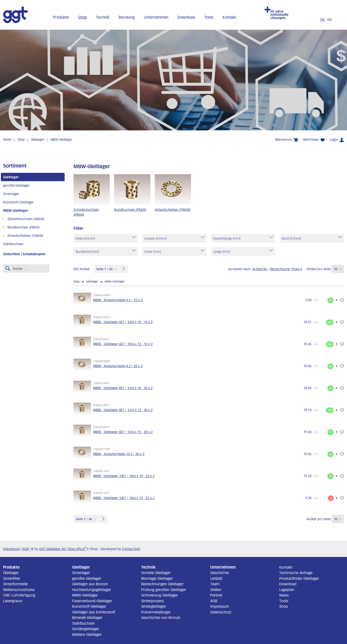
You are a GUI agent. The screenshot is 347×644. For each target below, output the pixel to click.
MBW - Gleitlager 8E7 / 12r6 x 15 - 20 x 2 (123, 432)
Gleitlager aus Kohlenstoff (94, 612)
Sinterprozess (152, 601)
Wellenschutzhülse (19, 589)
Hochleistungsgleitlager (92, 589)
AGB (25, 549)
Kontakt (229, 17)
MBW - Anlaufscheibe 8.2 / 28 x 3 (118, 366)
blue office (77, 549)
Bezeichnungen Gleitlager (162, 584)
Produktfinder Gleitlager (299, 578)
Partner (216, 595)
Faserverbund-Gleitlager (92, 601)
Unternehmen (156, 17)
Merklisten (314, 140)
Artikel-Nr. (260, 269)
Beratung (127, 17)
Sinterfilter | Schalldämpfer (24, 254)
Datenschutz (221, 612)
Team (215, 584)
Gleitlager (38, 140)
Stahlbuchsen (13, 244)
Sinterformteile (15, 584)
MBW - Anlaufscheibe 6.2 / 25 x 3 (118, 300)
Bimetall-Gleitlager (87, 617)
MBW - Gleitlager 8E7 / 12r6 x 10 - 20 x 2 (123, 388)
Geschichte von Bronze (161, 617)
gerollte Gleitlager (16, 185)
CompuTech (131, 549)
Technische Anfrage (296, 573)
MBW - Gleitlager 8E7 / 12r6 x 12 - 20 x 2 (123, 410)
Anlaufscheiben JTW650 (25, 235)
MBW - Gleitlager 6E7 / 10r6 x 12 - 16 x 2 (123, 344)
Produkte (61, 17)
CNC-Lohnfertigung (19, 595)
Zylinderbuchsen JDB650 (26, 219)
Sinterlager (11, 194)
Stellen (216, 589)
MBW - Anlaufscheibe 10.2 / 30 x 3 (119, 454)
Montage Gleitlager (157, 578)
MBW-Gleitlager (61, 140)
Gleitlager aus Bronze (90, 584)
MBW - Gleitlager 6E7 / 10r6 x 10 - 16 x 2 (123, 322)
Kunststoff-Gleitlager (18, 202)
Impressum (11, 549)
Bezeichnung (280, 269)
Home (7, 140)
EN (330, 20)
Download (186, 17)
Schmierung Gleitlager (160, 595)
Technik (103, 17)
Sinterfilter (12, 578)
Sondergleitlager (86, 629)
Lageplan (287, 589)
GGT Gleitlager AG (52, 549)
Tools (209, 17)
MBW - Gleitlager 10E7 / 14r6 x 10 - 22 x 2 (124, 476)
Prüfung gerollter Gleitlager (164, 589)
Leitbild (216, 578)
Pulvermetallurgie (156, 612)
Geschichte (220, 573)
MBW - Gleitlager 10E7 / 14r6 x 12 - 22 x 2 (124, 498)
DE (323, 20)
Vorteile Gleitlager (156, 573)
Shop (82, 17)
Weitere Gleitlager (87, 634)
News (284, 595)
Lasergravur (13, 601)
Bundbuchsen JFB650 (23, 227)
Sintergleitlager (154, 606)
